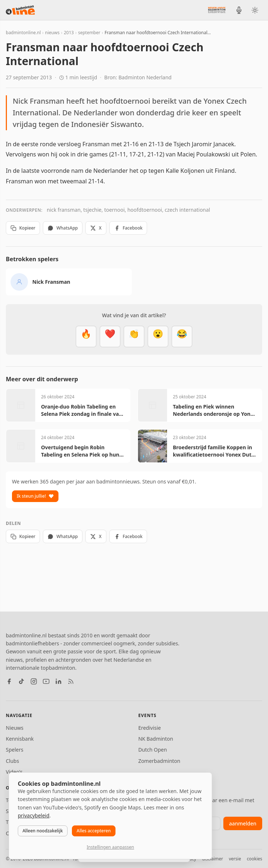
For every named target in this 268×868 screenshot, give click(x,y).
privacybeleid (34, 815)
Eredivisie (150, 728)
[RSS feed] (71, 681)
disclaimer (212, 859)
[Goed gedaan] (134, 337)
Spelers (15, 750)
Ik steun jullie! (35, 496)
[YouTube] (46, 681)
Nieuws (15, 728)
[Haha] (182, 337)
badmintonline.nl (23, 33)
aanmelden (243, 823)
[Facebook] (9, 681)
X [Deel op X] (96, 228)
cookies (255, 859)
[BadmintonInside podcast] (239, 10)
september (89, 33)
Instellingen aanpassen (110, 847)
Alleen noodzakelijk (43, 831)
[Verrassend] (158, 337)
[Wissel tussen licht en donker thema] (255, 10)
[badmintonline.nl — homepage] (20, 10)
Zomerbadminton (159, 761)
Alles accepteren (94, 831)
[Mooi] (110, 337)
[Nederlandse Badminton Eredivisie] (217, 10)
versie (235, 859)
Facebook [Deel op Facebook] (128, 228)
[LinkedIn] (58, 681)
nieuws (52, 33)
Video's (14, 772)
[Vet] (86, 337)
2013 (69, 33)
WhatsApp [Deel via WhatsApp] (63, 228)
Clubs (12, 761)
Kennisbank (20, 739)
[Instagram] (34, 681)
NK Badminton (156, 739)
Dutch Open (153, 750)
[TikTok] (21, 681)
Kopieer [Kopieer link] (23, 228)
